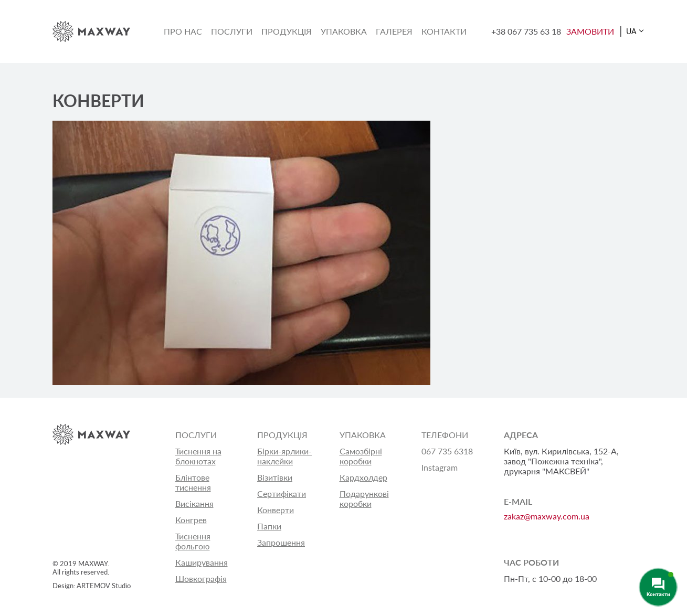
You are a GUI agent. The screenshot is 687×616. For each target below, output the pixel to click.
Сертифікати (282, 493)
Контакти (444, 31)
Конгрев (191, 520)
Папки (269, 526)
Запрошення (281, 542)
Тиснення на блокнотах (198, 456)
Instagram (440, 467)
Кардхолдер (363, 477)
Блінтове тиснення (193, 482)
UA (631, 31)
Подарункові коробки (364, 498)
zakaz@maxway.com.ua (547, 516)
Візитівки (275, 477)
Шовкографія (201, 578)
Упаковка (344, 31)
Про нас (183, 31)
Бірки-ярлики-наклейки (284, 456)
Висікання (194, 503)
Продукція (287, 31)
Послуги (232, 31)
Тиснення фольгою (193, 541)
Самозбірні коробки (361, 456)
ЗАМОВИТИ (590, 31)
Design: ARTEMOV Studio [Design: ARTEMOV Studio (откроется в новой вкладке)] (92, 586)
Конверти (276, 510)
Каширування (202, 562)
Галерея (394, 31)
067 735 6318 (447, 451)
